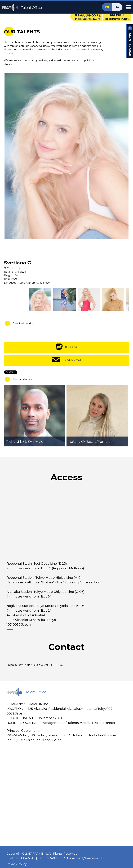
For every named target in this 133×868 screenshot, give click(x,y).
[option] (67, 156)
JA (117, 7)
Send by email (72, 360)
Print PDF (71, 347)
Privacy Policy (17, 864)
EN (107, 7)
